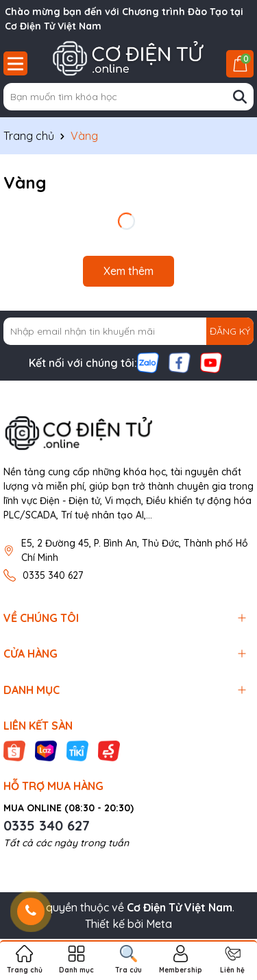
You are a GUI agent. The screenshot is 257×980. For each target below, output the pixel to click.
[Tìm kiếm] (240, 97)
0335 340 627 (53, 575)
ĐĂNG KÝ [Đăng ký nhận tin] (230, 331)
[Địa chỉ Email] (128, 331)
